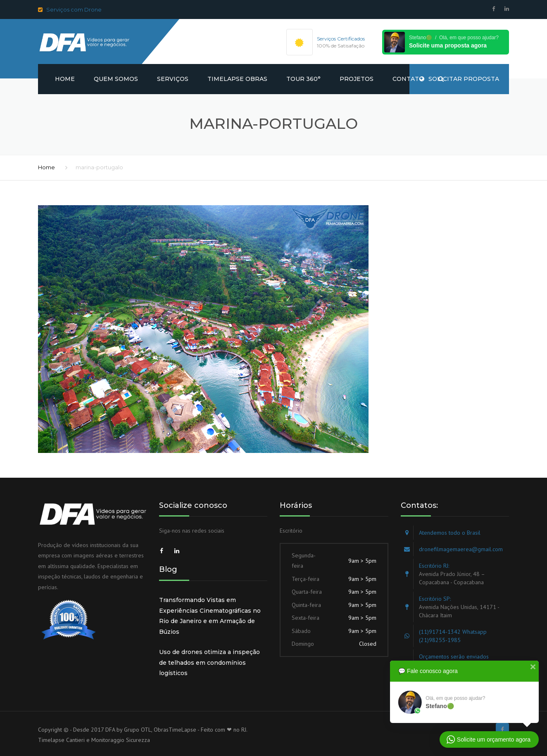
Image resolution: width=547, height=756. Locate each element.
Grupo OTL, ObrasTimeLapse (160, 730)
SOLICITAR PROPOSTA (459, 79)
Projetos (357, 79)
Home (65, 79)
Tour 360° (303, 79)
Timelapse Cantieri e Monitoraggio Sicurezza (94, 740)
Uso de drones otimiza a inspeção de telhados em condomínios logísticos (209, 662)
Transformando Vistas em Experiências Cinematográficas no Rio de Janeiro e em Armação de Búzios (210, 616)
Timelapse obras (237, 79)
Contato (408, 79)
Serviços (173, 79)
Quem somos (116, 79)
